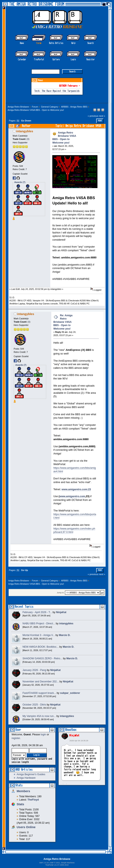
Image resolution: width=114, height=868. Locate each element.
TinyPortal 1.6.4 (52, 865)
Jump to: (61, 593)
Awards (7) (20, 182)
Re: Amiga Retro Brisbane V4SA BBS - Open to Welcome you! (63, 322)
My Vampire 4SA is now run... (39, 716)
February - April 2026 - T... (37, 612)
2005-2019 (64, 865)
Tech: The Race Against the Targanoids (57, 91)
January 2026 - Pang (34, 670)
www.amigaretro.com (72, 496)
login (43, 735)
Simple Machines (68, 863)
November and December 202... (41, 682)
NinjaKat (74, 736)
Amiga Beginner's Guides (31, 774)
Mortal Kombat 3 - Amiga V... (39, 635)
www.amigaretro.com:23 (76, 489)
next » (102, 116)
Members (23, 791)
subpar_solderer (70, 693)
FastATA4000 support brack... (39, 693)
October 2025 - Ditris (34, 705)
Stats (19, 785)
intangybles (25, 131)
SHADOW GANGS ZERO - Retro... (42, 658)
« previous (93, 116)
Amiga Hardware (26, 778)
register (16, 738)
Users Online (26, 827)
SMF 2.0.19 (44, 863)
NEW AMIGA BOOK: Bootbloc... (41, 647)
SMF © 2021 (55, 863)
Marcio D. (65, 635)
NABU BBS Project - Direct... (39, 624)
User (18, 730)
